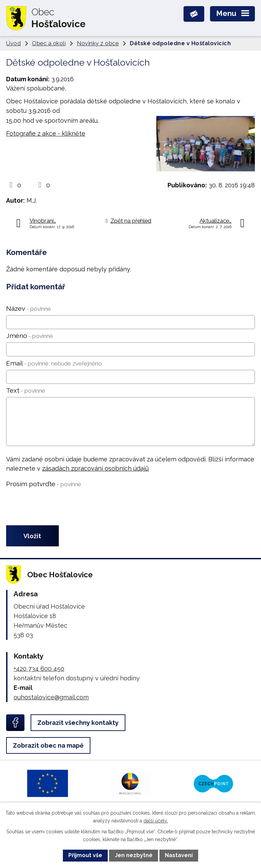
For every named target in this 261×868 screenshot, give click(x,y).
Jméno (30, 336)
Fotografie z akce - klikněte (46, 133)
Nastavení (179, 855)
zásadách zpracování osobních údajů (95, 468)
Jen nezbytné (134, 855)
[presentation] (56, 507)
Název (29, 308)
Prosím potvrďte (44, 484)
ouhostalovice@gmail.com (51, 697)
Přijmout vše (85, 855)
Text (26, 390)
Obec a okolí (49, 43)
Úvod (13, 43)
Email (54, 363)
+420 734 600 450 (39, 669)
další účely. (156, 821)
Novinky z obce (98, 43)
